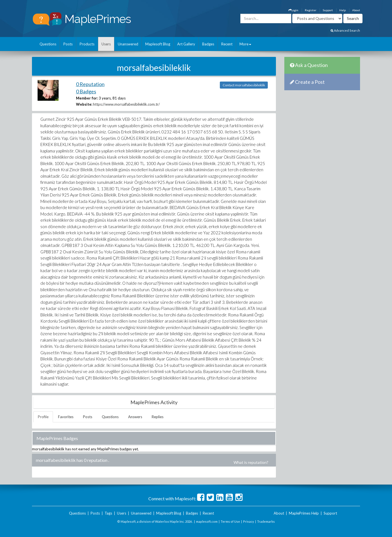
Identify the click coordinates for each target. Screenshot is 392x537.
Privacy (249, 521)
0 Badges (86, 91)
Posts (68, 44)
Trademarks (266, 521)
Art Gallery (186, 44)
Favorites (66, 417)
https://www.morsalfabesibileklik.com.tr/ (126, 104)
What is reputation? (251, 462)
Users (106, 44)
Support (328, 10)
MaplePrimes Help (304, 513)
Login (293, 10)
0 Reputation (90, 84)
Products (87, 44)
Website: (84, 104)
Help (343, 10)
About (356, 10)
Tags (108, 513)
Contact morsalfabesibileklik (244, 85)
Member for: (87, 98)
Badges (208, 44)
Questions (48, 44)
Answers (135, 417)
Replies (158, 417)
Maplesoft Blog (158, 44)
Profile (43, 417)
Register (311, 10)
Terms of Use (230, 521)
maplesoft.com (207, 521)
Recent (227, 44)
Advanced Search (345, 30)
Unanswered (128, 44)
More (245, 44)
